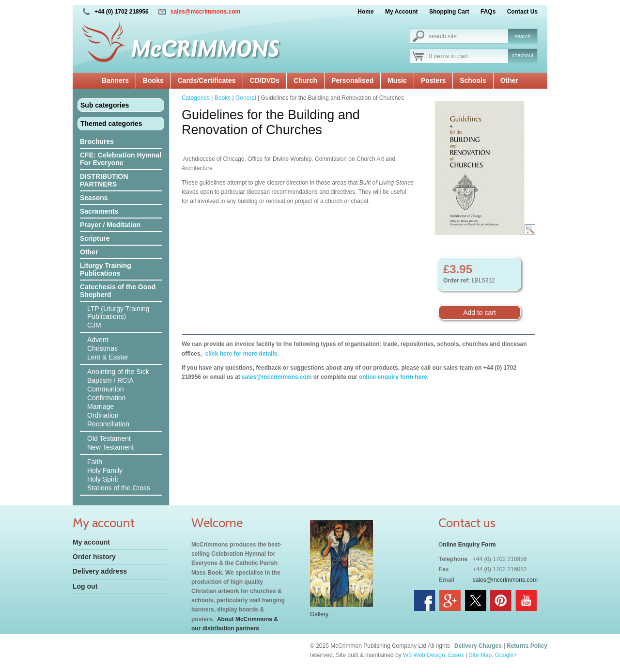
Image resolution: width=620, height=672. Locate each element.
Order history (94, 557)
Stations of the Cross (119, 488)
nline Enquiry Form (469, 545)
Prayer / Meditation (110, 225)
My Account (402, 12)
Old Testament (109, 438)
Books (153, 80)
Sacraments (99, 211)
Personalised (352, 80)
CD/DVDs (265, 80)
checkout (523, 55)
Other (509, 80)
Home (365, 12)
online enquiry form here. (394, 377)
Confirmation (106, 398)
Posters (433, 80)
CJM (94, 325)
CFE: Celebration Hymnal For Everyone (121, 159)
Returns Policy (527, 646)
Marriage (101, 406)
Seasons (94, 198)
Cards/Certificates (207, 80)
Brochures (97, 141)
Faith (95, 462)
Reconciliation (108, 424)
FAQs (488, 12)
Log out (85, 586)
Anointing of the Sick (118, 372)
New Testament (110, 447)
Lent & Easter (108, 357)
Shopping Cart (449, 12)
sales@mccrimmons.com (205, 12)
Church (305, 80)
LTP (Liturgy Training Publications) (118, 313)
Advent (98, 340)
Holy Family (105, 470)
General (246, 98)
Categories (196, 98)
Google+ (506, 655)
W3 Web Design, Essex (434, 655)
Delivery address (100, 571)
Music (397, 80)
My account (91, 542)
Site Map (480, 655)
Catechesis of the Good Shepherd (118, 291)
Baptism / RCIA (110, 380)
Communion (105, 389)
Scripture (95, 238)
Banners (115, 80)
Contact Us (522, 12)
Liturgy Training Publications (106, 269)
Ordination (103, 415)
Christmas (102, 348)
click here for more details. (241, 354)
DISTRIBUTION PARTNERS (104, 180)
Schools (473, 80)
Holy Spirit (103, 479)
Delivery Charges (478, 646)
